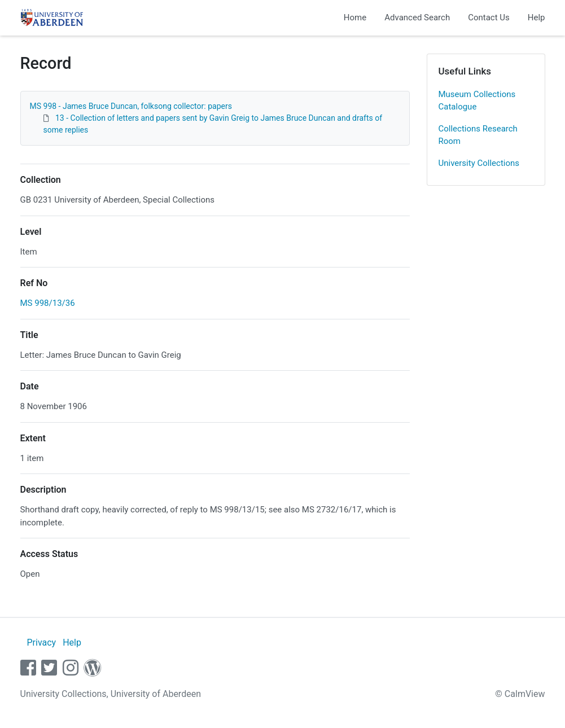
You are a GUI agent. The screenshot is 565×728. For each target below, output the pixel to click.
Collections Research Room (478, 135)
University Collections (479, 163)
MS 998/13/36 (48, 303)
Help (536, 17)
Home (355, 17)
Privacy (41, 643)
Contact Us (489, 17)
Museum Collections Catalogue (477, 101)
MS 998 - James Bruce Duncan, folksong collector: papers (131, 106)
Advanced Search (417, 17)
